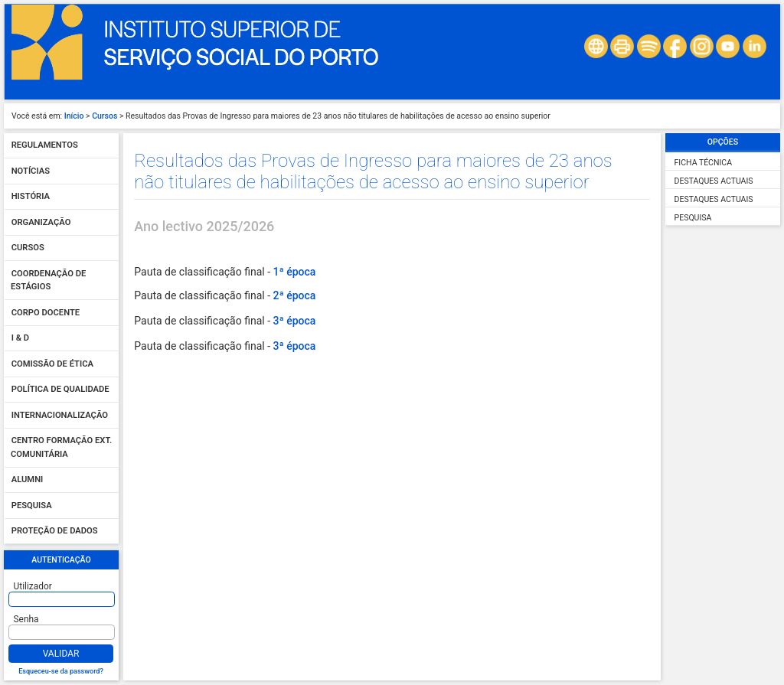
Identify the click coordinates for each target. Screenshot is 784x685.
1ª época (294, 272)
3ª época (294, 321)
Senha (26, 619)
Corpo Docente (46, 313)
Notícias (31, 171)
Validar (61, 654)
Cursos (105, 116)
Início (74, 116)
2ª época (294, 295)
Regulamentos (45, 146)
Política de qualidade (60, 390)
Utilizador (33, 586)
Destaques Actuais (714, 181)
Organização (41, 222)
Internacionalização (60, 415)
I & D (20, 339)
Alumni (28, 480)
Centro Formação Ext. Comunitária (61, 448)
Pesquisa (32, 506)
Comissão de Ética (52, 364)
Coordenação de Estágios (48, 281)
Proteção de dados (55, 532)
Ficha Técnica (703, 163)
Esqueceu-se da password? (61, 671)
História (31, 197)
